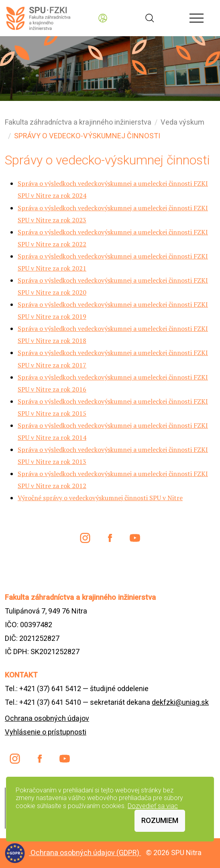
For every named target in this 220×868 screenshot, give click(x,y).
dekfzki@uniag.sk (180, 702)
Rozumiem (160, 820)
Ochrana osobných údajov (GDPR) (86, 853)
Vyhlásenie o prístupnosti (46, 732)
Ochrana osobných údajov (47, 718)
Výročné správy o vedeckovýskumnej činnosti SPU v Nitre (100, 498)
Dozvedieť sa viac (153, 806)
